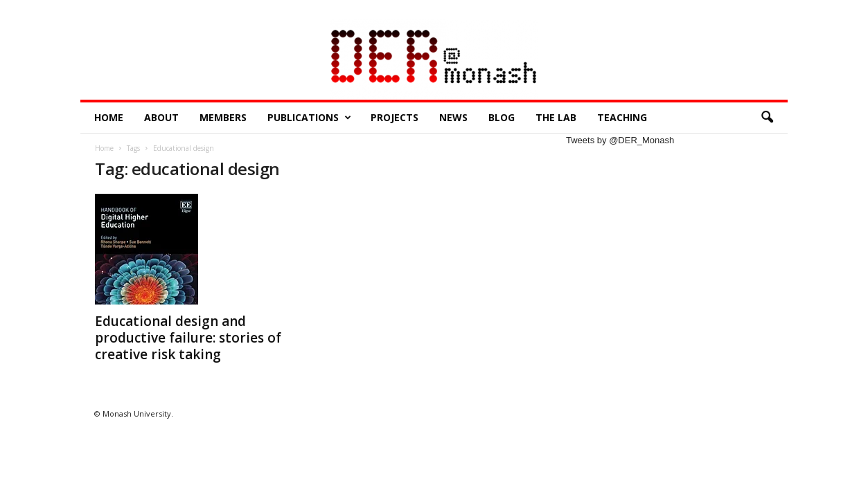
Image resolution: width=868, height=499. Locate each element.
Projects (395, 117)
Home (109, 117)
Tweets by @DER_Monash (620, 140)
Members (223, 117)
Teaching (622, 117)
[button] (767, 118)
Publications (309, 118)
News (453, 117)
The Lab (556, 117)
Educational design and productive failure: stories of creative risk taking (188, 338)
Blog (502, 117)
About (161, 117)
